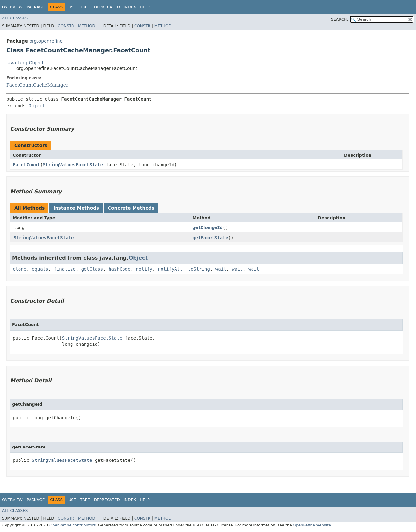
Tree (85, 7)
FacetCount (26, 165)
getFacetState (210, 238)
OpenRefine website (312, 525)
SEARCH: (340, 19)
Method (87, 26)
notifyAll (170, 269)
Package (36, 7)
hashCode (119, 269)
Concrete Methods (131, 208)
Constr (66, 26)
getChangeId (208, 227)
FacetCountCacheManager (37, 85)
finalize (65, 269)
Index (130, 7)
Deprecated (107, 7)
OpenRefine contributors (72, 525)
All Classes (15, 18)
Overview (12, 7)
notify (144, 269)
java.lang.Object (25, 63)
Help (145, 7)
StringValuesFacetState (73, 165)
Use (72, 7)
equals (40, 269)
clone (19, 269)
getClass (92, 269)
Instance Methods (76, 208)
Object (37, 106)
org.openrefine (46, 41)
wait (221, 269)
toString (199, 269)
